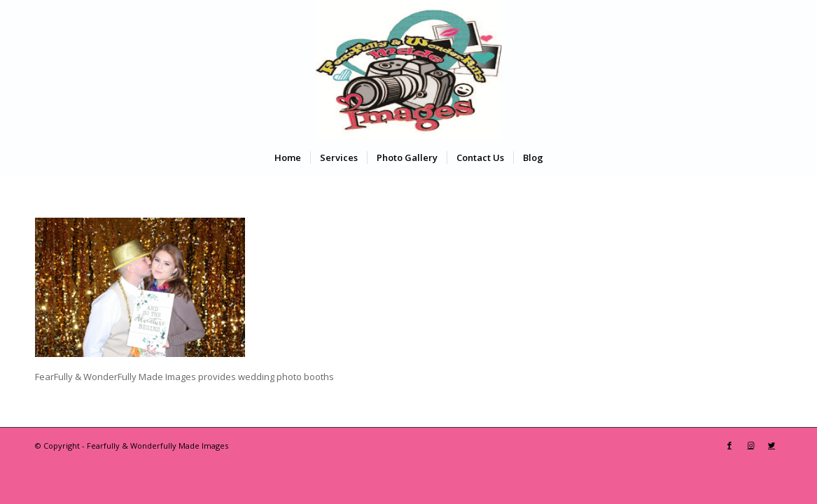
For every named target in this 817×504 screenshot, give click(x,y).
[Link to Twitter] (771, 445)
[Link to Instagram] (750, 445)
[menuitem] (288, 157)
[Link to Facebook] (729, 445)
